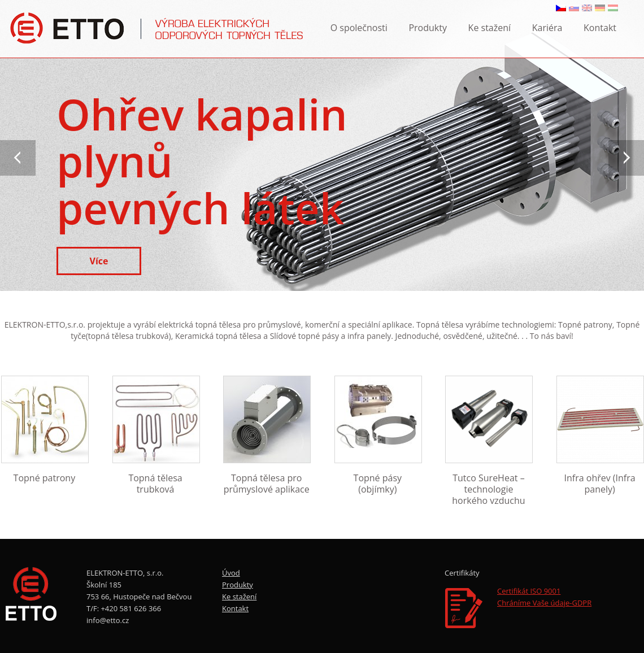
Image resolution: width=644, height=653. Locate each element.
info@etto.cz (108, 620)
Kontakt (600, 28)
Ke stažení (490, 28)
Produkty (428, 28)
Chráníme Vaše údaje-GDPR (544, 603)
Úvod (231, 573)
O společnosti (359, 28)
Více (99, 261)
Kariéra (547, 28)
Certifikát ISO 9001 (529, 591)
